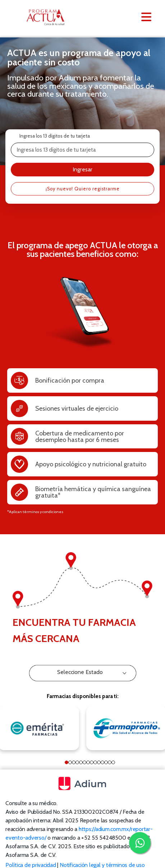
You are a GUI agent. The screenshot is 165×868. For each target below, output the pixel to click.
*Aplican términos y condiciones (35, 513)
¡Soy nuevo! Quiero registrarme (83, 190)
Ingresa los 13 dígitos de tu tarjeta (55, 136)
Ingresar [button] (82, 170)
